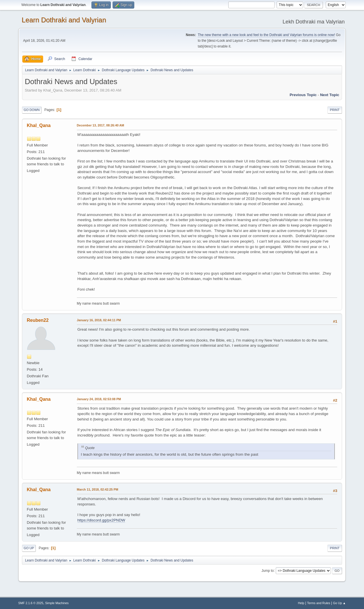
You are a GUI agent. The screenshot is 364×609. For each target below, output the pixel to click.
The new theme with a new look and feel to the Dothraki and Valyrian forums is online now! (266, 35)
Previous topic (303, 95)
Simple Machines (57, 603)
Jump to (268, 570)
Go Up (29, 548)
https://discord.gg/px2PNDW (101, 520)
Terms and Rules (319, 603)
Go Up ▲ (339, 603)
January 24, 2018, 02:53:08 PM (99, 399)
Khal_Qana (39, 125)
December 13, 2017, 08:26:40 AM (101, 125)
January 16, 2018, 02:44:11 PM (99, 320)
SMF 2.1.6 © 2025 (31, 603)
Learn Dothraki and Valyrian (64, 20)
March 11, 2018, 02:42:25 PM (98, 489)
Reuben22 (38, 320)
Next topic (330, 95)
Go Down (32, 110)
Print (335, 110)
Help (301, 603)
